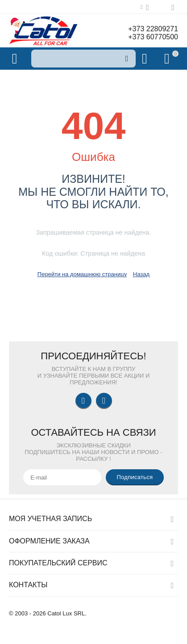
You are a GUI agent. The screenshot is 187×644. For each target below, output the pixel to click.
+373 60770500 (153, 37)
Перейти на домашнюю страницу (82, 274)
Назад (141, 274)
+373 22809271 (153, 29)
